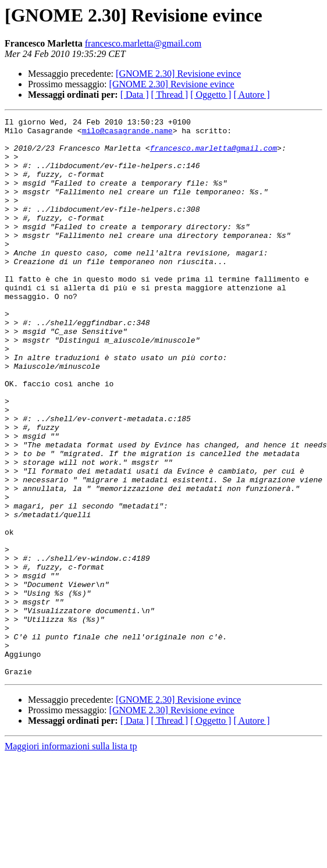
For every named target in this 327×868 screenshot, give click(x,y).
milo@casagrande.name (127, 134)
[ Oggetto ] (211, 95)
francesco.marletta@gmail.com (143, 43)
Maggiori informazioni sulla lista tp (71, 858)
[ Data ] (135, 95)
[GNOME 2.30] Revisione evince (178, 74)
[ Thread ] (170, 95)
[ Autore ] (251, 95)
